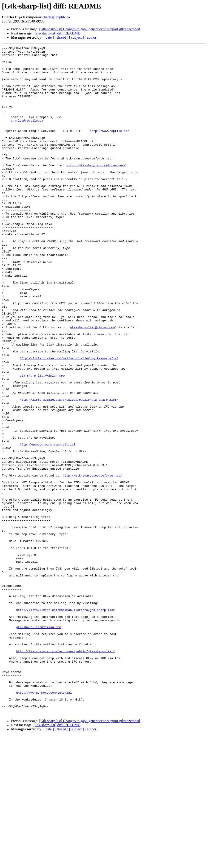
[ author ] (92, 37)
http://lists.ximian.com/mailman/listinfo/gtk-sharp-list (69, 421)
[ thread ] (61, 37)
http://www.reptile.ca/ (109, 148)
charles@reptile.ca (56, 17)
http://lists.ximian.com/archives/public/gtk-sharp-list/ (69, 471)
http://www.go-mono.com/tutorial (48, 524)
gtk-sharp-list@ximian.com (92, 384)
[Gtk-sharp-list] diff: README (57, 33)
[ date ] (49, 37)
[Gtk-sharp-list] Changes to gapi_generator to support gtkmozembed (90, 29)
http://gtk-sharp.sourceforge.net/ (96, 189)
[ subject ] (77, 37)
